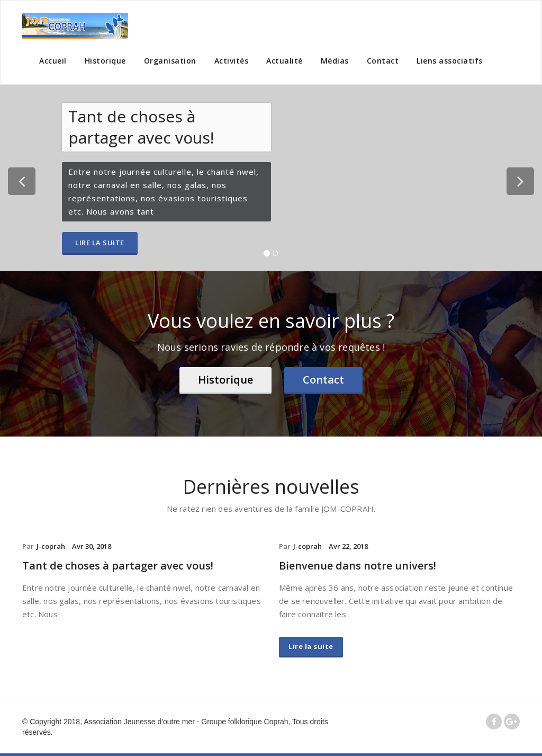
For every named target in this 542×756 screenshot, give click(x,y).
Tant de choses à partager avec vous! (118, 566)
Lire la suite (100, 243)
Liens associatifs (450, 61)
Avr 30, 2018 (92, 546)
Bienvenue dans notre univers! (358, 566)
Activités (232, 61)
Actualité (284, 61)
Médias (335, 61)
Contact (383, 61)
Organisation (170, 61)
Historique (105, 61)
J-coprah (51, 546)
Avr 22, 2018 (348, 546)
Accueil (53, 61)
